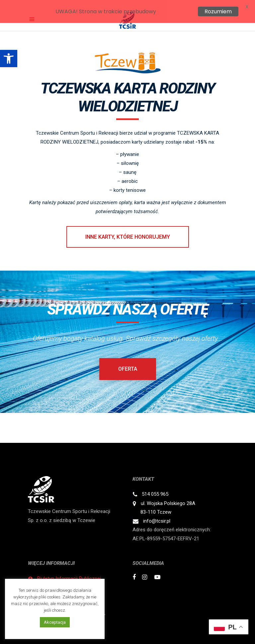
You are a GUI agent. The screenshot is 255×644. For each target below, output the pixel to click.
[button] (9, 59)
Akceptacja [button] (55, 622)
